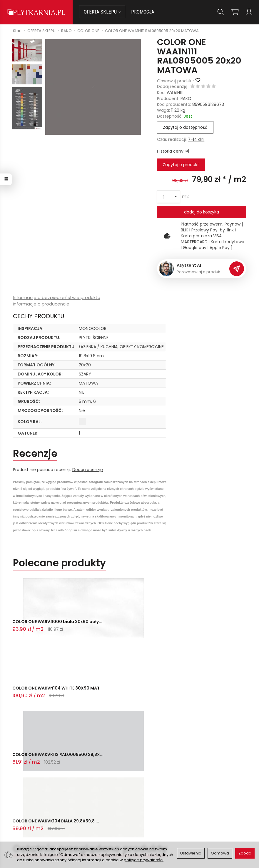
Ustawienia (191, 853)
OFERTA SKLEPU (102, 12)
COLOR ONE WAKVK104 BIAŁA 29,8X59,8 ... (43, 694)
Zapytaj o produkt (181, 165)
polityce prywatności (144, 860)
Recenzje (35, 454)
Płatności (87, 802)
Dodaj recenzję (88, 470)
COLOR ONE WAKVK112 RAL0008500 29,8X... (196, 626)
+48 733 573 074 (42, 816)
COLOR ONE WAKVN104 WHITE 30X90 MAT (124, 626)
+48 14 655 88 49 (42, 809)
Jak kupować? (92, 795)
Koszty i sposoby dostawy (94, 825)
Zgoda (245, 853)
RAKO (186, 99)
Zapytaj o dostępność (185, 127)
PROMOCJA (143, 12)
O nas (139, 802)
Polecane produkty (59, 563)
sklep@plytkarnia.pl (45, 802)
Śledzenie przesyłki (41, 823)
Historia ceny (173, 151)
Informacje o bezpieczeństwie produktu (57, 297)
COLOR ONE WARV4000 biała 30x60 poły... (44, 626)
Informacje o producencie (41, 304)
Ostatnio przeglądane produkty (90, 719)
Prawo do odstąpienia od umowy (100, 812)
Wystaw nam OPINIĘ (153, 824)
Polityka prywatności (154, 817)
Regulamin (144, 809)
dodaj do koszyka (202, 212)
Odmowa (220, 853)
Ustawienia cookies (97, 834)
